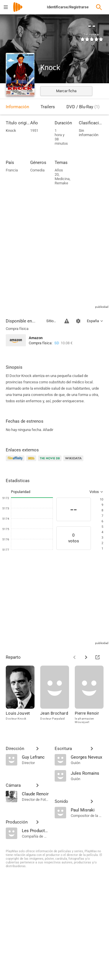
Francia (12, 170)
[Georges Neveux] (87, 757)
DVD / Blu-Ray (83, 107)
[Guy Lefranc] (35, 757)
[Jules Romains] (87, 773)
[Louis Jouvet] (23, 697)
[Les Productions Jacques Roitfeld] (35, 830)
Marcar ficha (66, 91)
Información (17, 107)
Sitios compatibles (52, 321)
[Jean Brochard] (58, 697)
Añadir (48, 430)
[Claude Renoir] (35, 794)
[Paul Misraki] (87, 810)
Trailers (48, 107)
